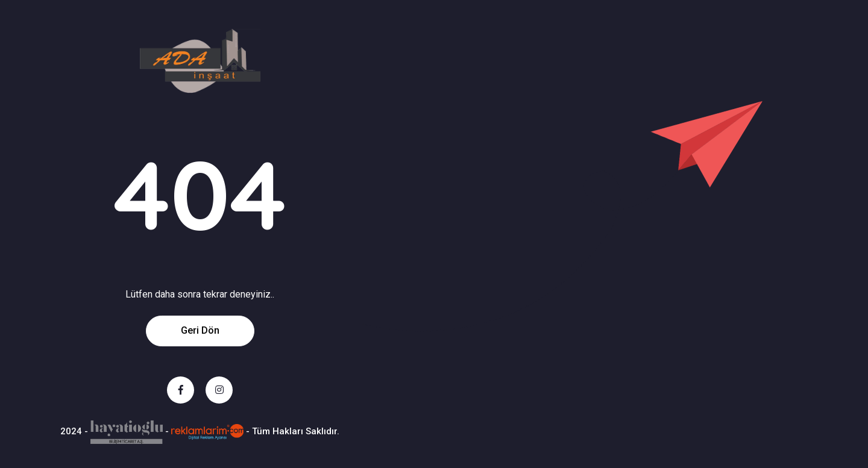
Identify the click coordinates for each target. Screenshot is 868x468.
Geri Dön (200, 330)
